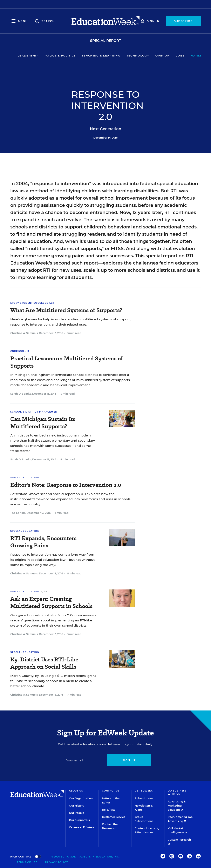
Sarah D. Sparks (21, 394)
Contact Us (111, 791)
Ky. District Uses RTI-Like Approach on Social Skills (44, 663)
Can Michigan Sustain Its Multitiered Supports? (43, 423)
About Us (76, 791)
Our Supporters (79, 820)
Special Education (25, 478)
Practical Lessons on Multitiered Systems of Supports (67, 362)
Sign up (129, 760)
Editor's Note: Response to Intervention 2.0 (66, 485)
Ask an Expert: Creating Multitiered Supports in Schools (51, 602)
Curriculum (20, 351)
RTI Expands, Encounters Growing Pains (43, 542)
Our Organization (81, 798)
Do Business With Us (177, 792)
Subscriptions (144, 798)
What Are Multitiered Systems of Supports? (66, 310)
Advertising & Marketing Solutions (177, 806)
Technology (125, 55)
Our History (77, 806)
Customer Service (114, 817)
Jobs (168, 55)
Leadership (15, 55)
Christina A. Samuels (24, 333)
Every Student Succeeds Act (32, 303)
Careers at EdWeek (82, 827)
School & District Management (35, 412)
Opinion (150, 55)
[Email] (82, 760)
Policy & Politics (48, 55)
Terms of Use (27, 862)
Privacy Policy (56, 862)
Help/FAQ (109, 810)
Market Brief (192, 55)
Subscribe (183, 21)
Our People (77, 813)
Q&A (44, 592)
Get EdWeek (144, 791)
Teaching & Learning (89, 55)
